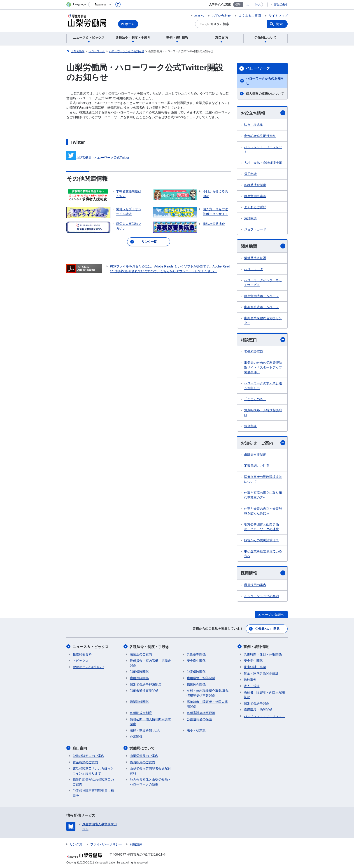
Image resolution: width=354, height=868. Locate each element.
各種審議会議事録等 (201, 713)
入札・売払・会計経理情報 (263, 163)
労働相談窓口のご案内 (88, 755)
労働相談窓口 (254, 352)
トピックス (81, 660)
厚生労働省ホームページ (261, 296)
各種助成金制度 (255, 185)
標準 (238, 5)
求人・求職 (252, 686)
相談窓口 (263, 340)
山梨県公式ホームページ (261, 307)
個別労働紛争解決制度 (146, 684)
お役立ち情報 (263, 113)
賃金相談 (250, 426)
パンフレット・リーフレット (263, 149)
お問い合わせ (221, 16)
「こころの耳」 (255, 399)
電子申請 (250, 174)
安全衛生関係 (196, 660)
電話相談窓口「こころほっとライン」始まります (93, 770)
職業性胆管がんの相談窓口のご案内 (93, 782)
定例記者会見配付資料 (260, 136)
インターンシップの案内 (261, 596)
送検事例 (250, 679)
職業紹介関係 (196, 684)
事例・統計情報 (256, 647)
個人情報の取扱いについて (265, 94)
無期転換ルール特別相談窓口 (263, 413)
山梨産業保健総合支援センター (263, 321)
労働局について (142, 748)
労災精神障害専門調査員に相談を (93, 793)
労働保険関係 (139, 672)
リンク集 (76, 844)
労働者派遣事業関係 (144, 691)
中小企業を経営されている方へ (263, 554)
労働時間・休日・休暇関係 (263, 654)
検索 (279, 24)
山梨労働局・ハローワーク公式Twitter (98, 158)
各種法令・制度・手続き (150, 647)
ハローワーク (258, 68)
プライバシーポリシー (106, 844)
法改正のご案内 (141, 654)
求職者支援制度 (255, 455)
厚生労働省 (281, 5)
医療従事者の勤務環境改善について (263, 479)
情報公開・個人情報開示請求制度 (150, 721)
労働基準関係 (196, 654)
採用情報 (263, 573)
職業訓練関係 (139, 702)
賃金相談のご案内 (85, 762)
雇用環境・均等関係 (201, 678)
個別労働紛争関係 (256, 703)
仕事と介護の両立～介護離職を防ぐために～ (263, 511)
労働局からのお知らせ (88, 667)
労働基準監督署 (255, 258)
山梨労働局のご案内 (144, 755)
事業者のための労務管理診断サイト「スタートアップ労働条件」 (263, 368)
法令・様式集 (254, 125)
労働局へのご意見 (267, 629)
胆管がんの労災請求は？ (261, 540)
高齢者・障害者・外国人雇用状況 (264, 694)
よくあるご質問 (250, 16)
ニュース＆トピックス (91, 647)
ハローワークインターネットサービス (263, 283)
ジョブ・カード (255, 229)
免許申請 (250, 218)
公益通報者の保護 (199, 719)
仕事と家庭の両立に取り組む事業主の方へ (263, 495)
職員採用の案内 (255, 585)
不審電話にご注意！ (258, 466)
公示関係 (136, 736)
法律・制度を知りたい (146, 730)
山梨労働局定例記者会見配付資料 (150, 770)
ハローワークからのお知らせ (265, 81)
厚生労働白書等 (255, 196)
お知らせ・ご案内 (263, 443)
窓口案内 (80, 748)
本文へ (199, 16)
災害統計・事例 (255, 667)
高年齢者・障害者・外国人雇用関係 (207, 704)
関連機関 (263, 246)
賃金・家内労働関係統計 (261, 673)
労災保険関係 (196, 672)
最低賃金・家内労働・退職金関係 (150, 663)
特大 (258, 5)
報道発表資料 (82, 654)
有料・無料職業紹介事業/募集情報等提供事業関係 (208, 693)
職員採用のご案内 (142, 762)
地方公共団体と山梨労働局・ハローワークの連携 (261, 527)
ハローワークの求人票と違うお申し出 (263, 386)
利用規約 (136, 844)
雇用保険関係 (139, 678)
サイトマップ (278, 16)
